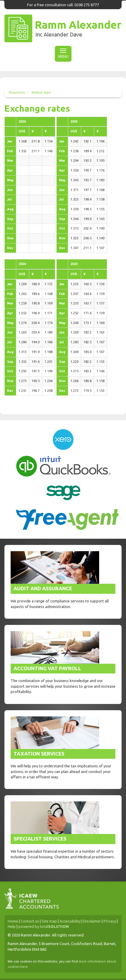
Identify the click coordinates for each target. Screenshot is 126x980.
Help (12, 926)
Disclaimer (92, 921)
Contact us (30, 921)
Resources (17, 92)
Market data (41, 92)
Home (13, 921)
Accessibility (70, 921)
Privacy (110, 921)
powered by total (44, 926)
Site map (49, 921)
